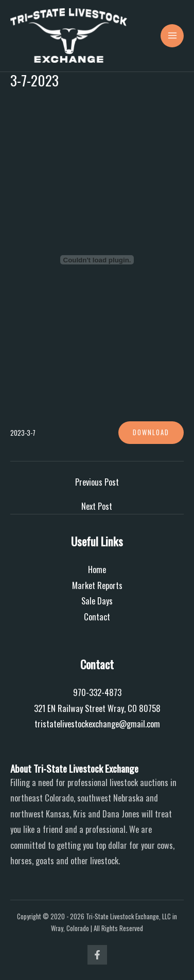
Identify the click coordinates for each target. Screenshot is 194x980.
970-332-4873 (97, 692)
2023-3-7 (23, 433)
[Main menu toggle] (172, 36)
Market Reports (97, 585)
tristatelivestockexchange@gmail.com (97, 724)
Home (97, 569)
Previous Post (97, 482)
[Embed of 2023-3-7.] (97, 260)
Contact (97, 617)
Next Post (97, 506)
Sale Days (97, 601)
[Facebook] (97, 955)
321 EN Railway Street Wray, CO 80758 (97, 708)
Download (151, 432)
